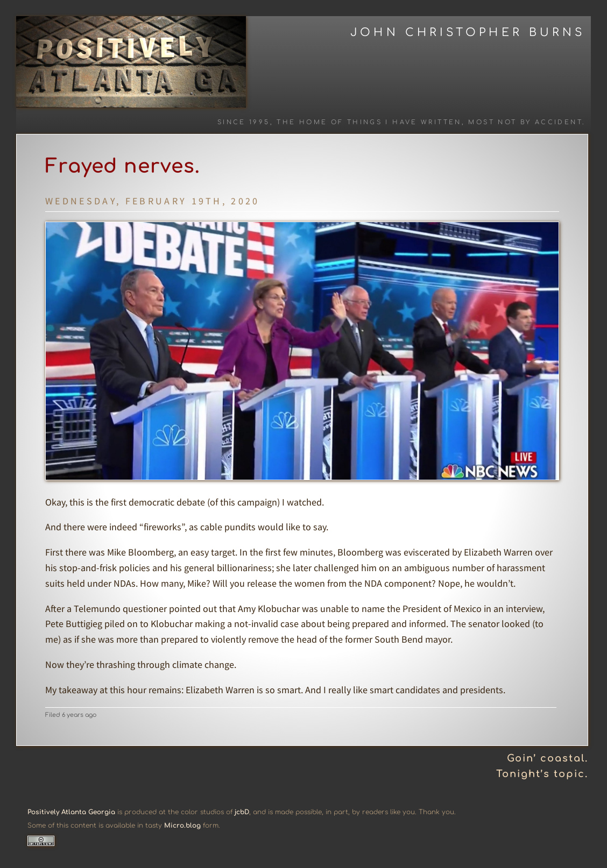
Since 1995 (244, 122)
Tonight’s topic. (542, 774)
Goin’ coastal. (548, 758)
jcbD (242, 812)
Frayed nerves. (123, 166)
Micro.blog (182, 826)
